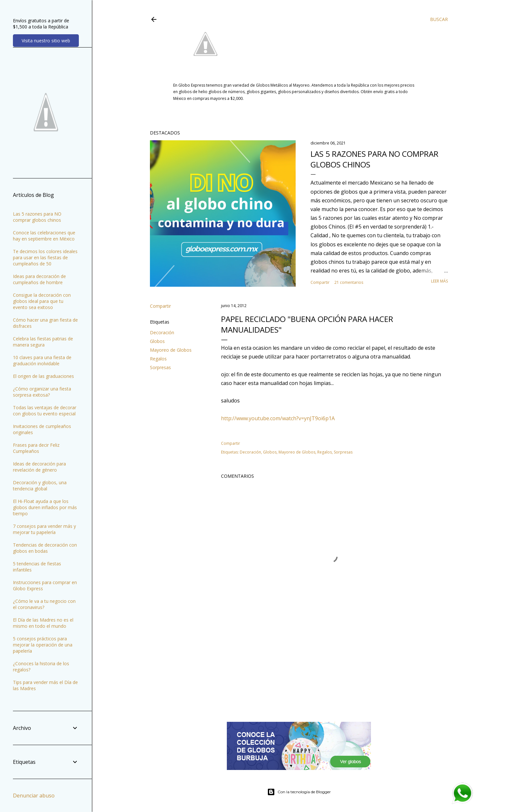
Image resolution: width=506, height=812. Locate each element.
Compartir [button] (320, 282)
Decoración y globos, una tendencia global (40, 486)
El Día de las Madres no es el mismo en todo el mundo (43, 623)
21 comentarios (349, 282)
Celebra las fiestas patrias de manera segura (43, 342)
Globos (157, 341)
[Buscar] (439, 19)
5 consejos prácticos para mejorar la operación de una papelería (43, 645)
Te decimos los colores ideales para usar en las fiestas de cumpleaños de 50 (45, 257)
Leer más (439, 281)
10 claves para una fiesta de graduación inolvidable (42, 360)
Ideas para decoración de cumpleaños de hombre (39, 279)
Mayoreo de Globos (171, 350)
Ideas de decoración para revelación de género (39, 467)
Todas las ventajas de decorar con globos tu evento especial (45, 411)
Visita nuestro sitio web (46, 41)
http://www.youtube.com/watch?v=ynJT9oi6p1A (278, 418)
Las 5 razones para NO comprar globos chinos (37, 217)
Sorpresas (160, 367)
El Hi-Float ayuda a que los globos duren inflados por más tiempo (45, 507)
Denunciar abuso (34, 796)
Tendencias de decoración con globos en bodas (45, 548)
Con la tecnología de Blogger (299, 792)
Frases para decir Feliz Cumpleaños (36, 448)
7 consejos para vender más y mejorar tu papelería (44, 529)
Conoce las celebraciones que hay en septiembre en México (44, 236)
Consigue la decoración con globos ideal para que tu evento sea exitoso (42, 301)
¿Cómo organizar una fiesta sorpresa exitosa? (42, 392)
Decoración (162, 332)
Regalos (158, 359)
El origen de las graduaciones (43, 376)
